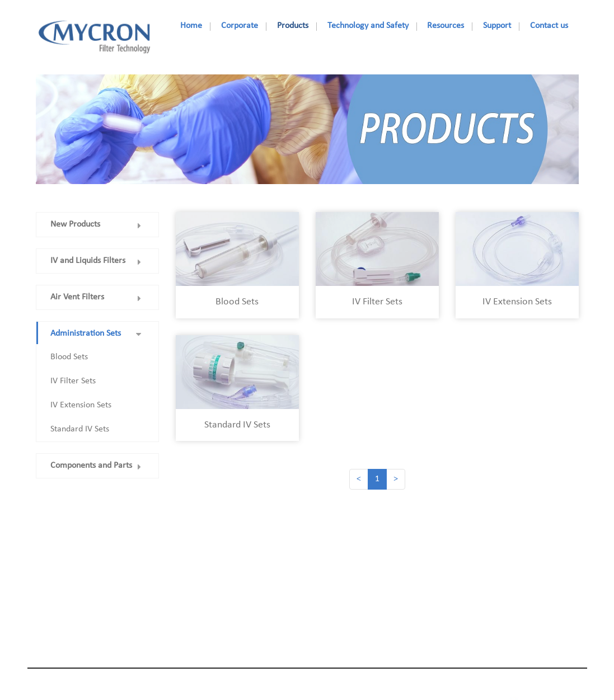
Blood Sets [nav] (69, 357)
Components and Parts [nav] (91, 466)
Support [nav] (497, 26)
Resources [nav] (446, 26)
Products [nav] (293, 26)
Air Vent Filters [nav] (77, 297)
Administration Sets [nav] (86, 333)
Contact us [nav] (549, 26)
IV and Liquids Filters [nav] (88, 261)
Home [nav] (191, 26)
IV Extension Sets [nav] (81, 405)
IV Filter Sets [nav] (73, 381)
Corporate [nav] (240, 26)
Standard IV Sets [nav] (80, 429)
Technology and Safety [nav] (368, 26)
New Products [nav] (75, 224)
